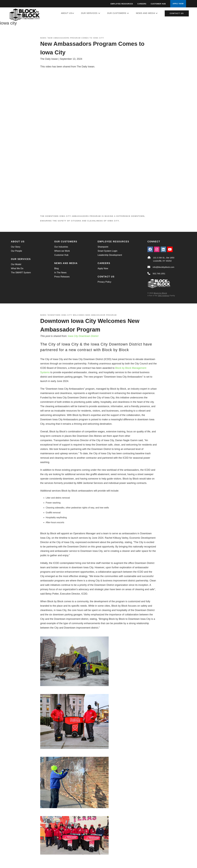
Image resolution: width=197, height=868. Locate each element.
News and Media (147, 13)
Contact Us (177, 13)
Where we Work (62, 251)
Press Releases (62, 277)
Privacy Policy (105, 282)
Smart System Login (108, 251)
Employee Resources (122, 4)
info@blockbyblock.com (163, 267)
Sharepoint (103, 247)
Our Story (16, 247)
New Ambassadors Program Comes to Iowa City (76, 38)
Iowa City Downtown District (83, 336)
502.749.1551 (159, 274)
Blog (57, 268)
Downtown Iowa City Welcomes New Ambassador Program (82, 315)
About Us (68, 13)
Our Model (16, 264)
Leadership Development (110, 255)
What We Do (17, 268)
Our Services (91, 13)
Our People (16, 251)
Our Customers (118, 13)
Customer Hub (158, 4)
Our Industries (61, 247)
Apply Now (103, 268)
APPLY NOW (178, 4)
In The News (60, 273)
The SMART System (21, 273)
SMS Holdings (163, 296)
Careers (142, 4)
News (43, 38)
